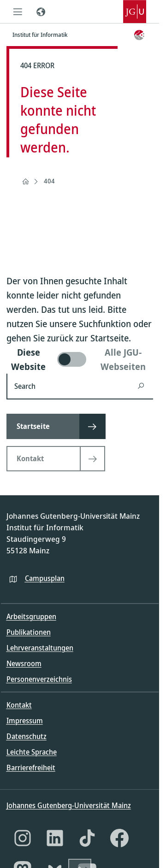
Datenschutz (27, 736)
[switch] (80, 359)
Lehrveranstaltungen (40, 648)
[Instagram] (23, 838)
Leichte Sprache (32, 752)
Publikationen (29, 632)
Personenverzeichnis (39, 679)
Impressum (25, 721)
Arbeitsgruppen (31, 616)
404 (49, 181)
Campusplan (45, 578)
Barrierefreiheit (31, 768)
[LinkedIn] (55, 838)
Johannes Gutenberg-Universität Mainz (69, 805)
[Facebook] (119, 838)
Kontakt (19, 705)
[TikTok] (87, 838)
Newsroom (24, 663)
